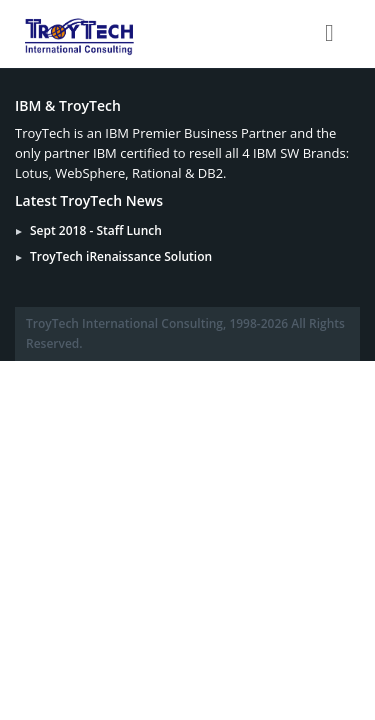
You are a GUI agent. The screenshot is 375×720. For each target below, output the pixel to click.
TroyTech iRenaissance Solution (121, 256)
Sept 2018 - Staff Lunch (96, 230)
